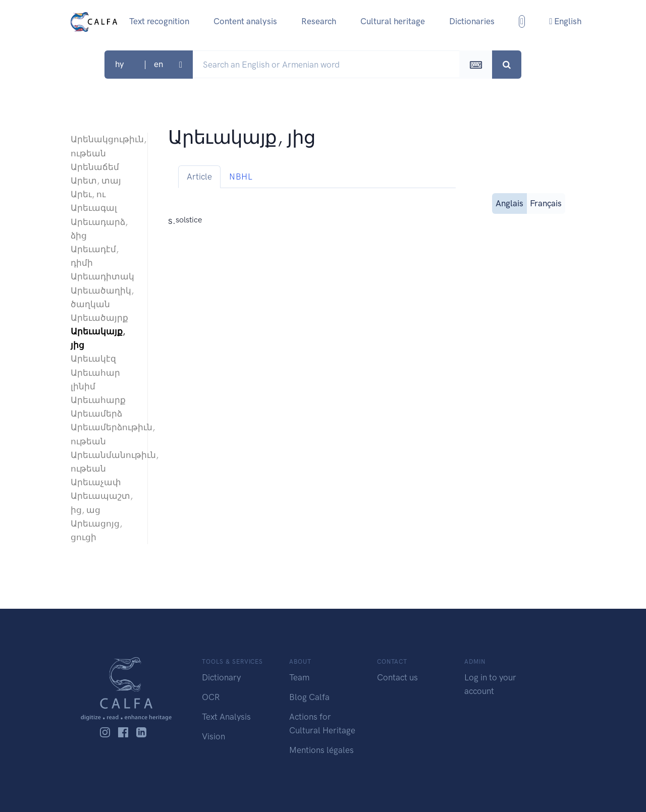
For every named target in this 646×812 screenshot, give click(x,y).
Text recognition (159, 21)
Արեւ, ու (88, 194)
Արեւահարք (98, 400)
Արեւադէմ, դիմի (95, 256)
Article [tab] (199, 177)
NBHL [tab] (241, 177)
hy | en (146, 64)
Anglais (509, 202)
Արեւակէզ (93, 359)
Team (299, 677)
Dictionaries (472, 21)
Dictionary (221, 677)
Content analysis (245, 21)
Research (319, 21)
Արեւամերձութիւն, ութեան (104, 434)
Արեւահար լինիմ (95, 380)
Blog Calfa (309, 697)
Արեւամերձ (96, 414)
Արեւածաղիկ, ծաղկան (102, 297)
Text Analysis (226, 717)
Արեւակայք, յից (98, 338)
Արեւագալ (94, 208)
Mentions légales (321, 750)
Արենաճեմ (95, 167)
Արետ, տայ (96, 181)
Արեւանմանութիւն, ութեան (104, 462)
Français (546, 202)
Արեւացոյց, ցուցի (96, 530)
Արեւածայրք (99, 318)
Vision (213, 736)
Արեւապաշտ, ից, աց (102, 503)
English (565, 21)
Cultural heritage (393, 21)
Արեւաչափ (96, 482)
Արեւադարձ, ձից (99, 229)
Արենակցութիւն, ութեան (104, 146)
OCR (211, 697)
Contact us (397, 677)
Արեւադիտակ (102, 276)
